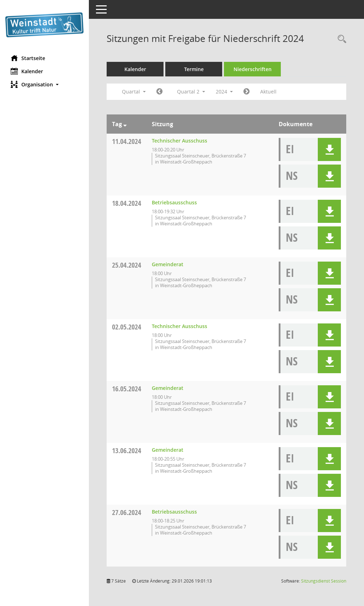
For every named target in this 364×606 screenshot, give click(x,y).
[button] (44, 84)
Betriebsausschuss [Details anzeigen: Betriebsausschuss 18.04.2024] (174, 202)
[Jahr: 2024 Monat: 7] (247, 92)
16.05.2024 (127, 389)
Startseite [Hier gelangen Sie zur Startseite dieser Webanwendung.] (28, 58)
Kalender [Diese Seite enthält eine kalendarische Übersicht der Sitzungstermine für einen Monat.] (27, 71)
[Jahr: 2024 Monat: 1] (159, 92)
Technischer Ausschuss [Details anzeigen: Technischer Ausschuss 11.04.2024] (180, 141)
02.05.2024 (127, 327)
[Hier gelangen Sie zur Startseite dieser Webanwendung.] (44, 25)
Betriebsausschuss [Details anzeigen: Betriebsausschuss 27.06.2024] (174, 512)
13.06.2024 (127, 451)
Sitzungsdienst (324, 581)
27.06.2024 (127, 512)
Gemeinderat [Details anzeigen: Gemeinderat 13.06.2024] (168, 450)
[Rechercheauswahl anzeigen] (340, 39)
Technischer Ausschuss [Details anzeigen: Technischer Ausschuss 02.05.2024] (180, 326)
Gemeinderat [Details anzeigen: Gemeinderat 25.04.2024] (168, 264)
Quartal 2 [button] (191, 92)
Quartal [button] (134, 92)
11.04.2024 (127, 141)
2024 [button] (224, 92)
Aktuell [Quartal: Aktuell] (268, 92)
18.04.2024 (127, 203)
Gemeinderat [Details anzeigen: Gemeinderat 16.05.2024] (168, 388)
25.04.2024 (127, 265)
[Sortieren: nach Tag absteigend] (125, 124)
